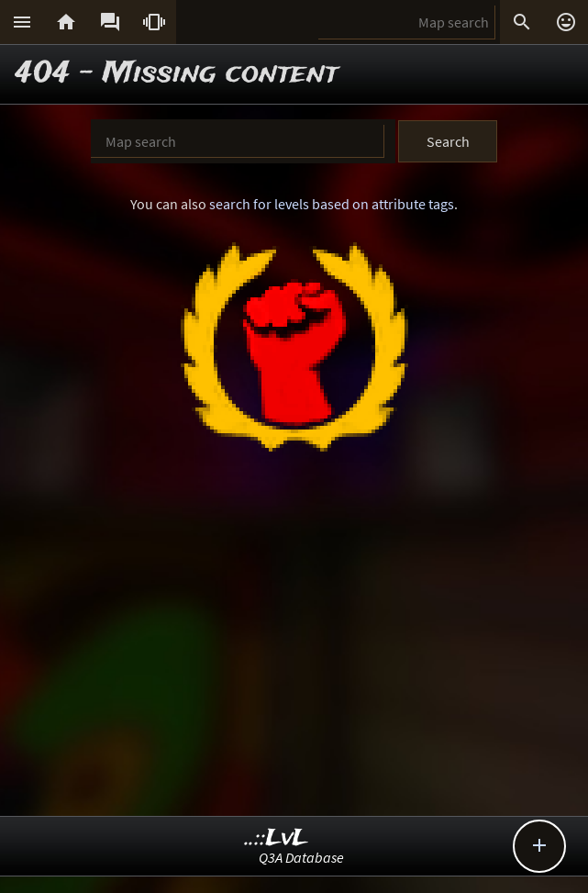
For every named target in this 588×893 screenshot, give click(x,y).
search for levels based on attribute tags (332, 204)
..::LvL (277, 838)
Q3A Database (301, 857)
